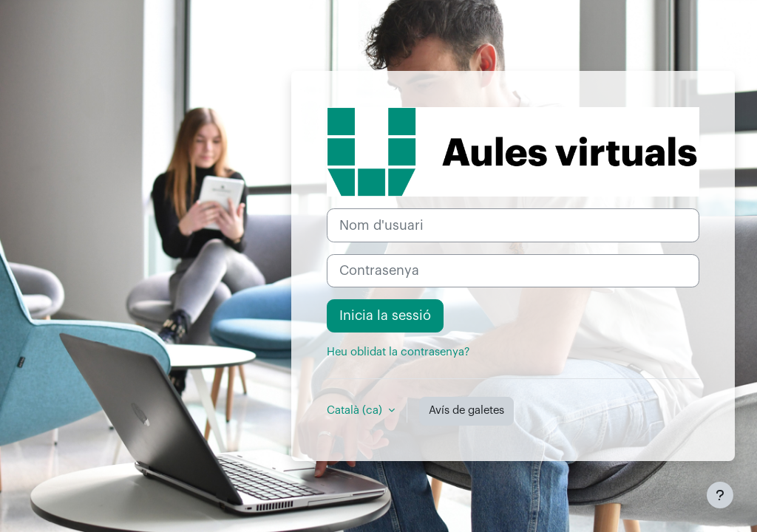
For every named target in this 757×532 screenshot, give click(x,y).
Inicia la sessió (385, 316)
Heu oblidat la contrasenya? (398, 352)
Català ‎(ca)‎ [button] (356, 410)
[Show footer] (720, 495)
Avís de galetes (466, 410)
